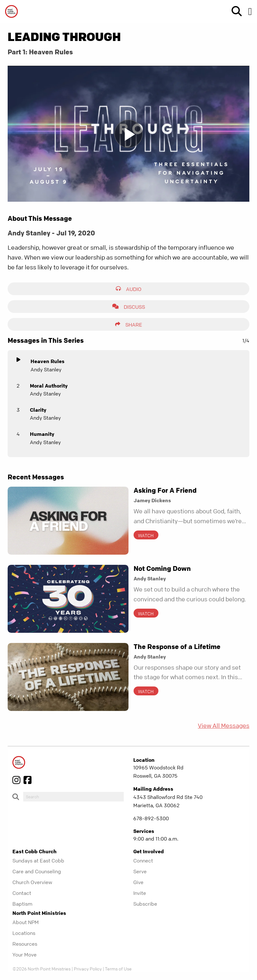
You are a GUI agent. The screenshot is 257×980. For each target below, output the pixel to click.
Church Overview (32, 882)
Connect (143, 861)
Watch (146, 535)
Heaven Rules (48, 361)
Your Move (24, 955)
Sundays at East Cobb (38, 861)
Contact (22, 893)
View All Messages (224, 726)
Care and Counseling (37, 871)
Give (138, 882)
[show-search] (234, 11)
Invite (140, 893)
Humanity (42, 434)
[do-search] (73, 797)
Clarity (38, 410)
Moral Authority (49, 386)
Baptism (22, 904)
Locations (24, 933)
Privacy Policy (88, 969)
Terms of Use (118, 969)
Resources (25, 944)
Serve (140, 871)
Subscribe (145, 904)
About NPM (26, 922)
